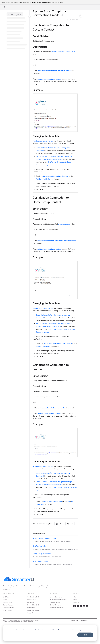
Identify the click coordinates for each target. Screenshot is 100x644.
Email (75, 600)
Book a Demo (7, 610)
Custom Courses (8, 605)
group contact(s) (64, 224)
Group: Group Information (42, 554)
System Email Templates (41, 561)
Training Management (57, 608)
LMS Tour (6, 597)
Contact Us (30, 613)
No (70, 524)
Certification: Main (39, 546)
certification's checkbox (55, 71)
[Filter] (26, 14)
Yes (59, 524)
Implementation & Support (58, 600)
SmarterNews (7, 602)
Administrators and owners (43, 141)
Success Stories (31, 600)
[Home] (4, 7)
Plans (5, 600)
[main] (55, 289)
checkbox (56, 176)
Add (37, 179)
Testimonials (30, 602)
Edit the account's (42, 156)
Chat (75, 597)
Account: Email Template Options (45, 538)
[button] (15, 14)
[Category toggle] (30, 16)
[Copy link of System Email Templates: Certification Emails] (62, 15)
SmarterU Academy (33, 610)
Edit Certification (45, 179)
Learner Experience (56, 597)
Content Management (57, 605)
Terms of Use (74, 621)
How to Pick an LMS (33, 605)
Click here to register (58, 2)
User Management (56, 602)
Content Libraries (8, 608)
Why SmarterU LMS (33, 597)
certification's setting (49, 79)
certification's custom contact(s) (63, 52)
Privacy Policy (84, 621)
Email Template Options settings (60, 156)
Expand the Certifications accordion (48, 159)
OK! (85, 635)
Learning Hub (31, 608)
